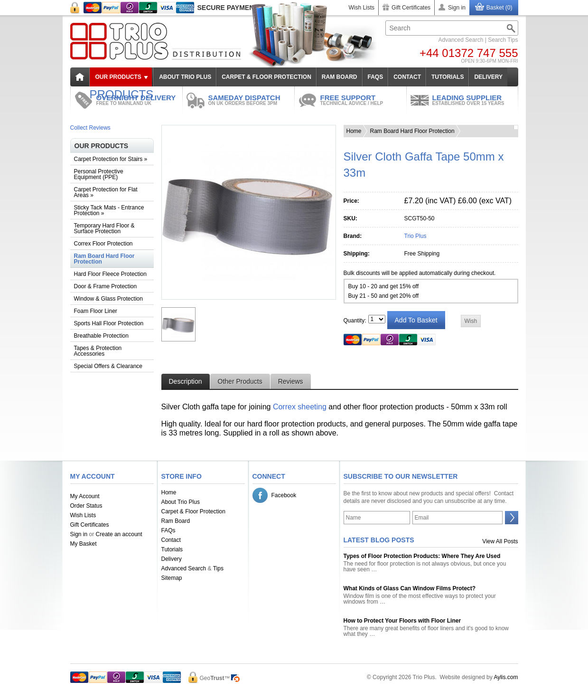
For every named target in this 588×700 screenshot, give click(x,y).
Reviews (291, 381)
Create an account (119, 534)
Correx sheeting (300, 407)
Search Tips (503, 40)
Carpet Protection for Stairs (111, 159)
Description (186, 381)
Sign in (457, 8)
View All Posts (500, 541)
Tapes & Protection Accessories (98, 351)
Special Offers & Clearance (108, 366)
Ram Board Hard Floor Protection (104, 259)
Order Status (86, 506)
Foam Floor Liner (96, 311)
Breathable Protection (101, 336)
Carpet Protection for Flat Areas (106, 192)
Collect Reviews (90, 128)
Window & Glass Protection (108, 299)
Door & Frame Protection (106, 286)
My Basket (84, 544)
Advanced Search (461, 40)
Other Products (240, 381)
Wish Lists (361, 8)
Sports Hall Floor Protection (109, 323)
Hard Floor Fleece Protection (110, 274)
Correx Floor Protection (103, 244)
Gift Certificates (411, 8)
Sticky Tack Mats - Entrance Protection (109, 210)
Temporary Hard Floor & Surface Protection (104, 228)
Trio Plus (415, 236)
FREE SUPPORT (363, 100)
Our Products (118, 77)
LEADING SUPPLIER (475, 100)
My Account (85, 496)
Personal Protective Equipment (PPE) (99, 174)
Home (354, 131)
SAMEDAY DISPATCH (251, 100)
